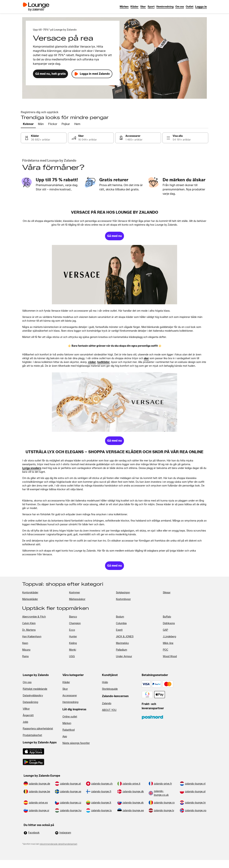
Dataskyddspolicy (33, 696)
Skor (65, 689)
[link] (201, 7)
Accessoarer (70, 696)
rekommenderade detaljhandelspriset (58, 844)
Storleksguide (110, 689)
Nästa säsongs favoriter (76, 743)
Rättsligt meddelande (35, 689)
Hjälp (105, 682)
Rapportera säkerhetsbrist (38, 729)
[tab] (28, 124)
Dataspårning (30, 702)
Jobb (25, 722)
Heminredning (70, 702)
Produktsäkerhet (32, 735)
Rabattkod (69, 730)
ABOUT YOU (109, 710)
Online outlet (70, 717)
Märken (67, 723)
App (65, 737)
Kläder (66, 682)
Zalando (107, 703)
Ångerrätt (28, 715)
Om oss (27, 682)
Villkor (26, 709)
